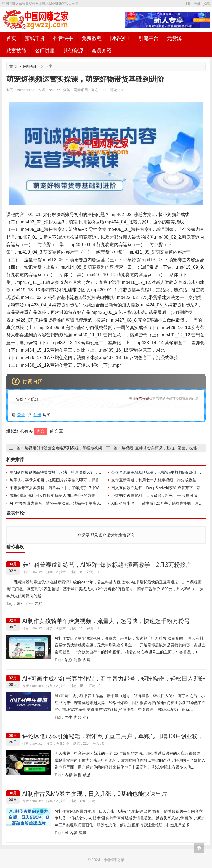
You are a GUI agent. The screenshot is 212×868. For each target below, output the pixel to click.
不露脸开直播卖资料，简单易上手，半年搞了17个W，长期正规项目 (68, 488)
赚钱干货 (35, 38)
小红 (87, 717)
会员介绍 (102, 50)
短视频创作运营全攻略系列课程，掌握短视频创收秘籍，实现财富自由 (84, 448)
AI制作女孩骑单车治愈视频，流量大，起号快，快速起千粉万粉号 (106, 621)
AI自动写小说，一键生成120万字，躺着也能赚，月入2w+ (161, 503)
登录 (197, 4)
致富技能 (16, 50)
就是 (87, 775)
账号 (20, 603)
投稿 (206, 4)
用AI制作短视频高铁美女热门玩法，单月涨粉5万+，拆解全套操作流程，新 (74, 472)
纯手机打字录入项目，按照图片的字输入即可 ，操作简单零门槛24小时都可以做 (78, 480)
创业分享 (63, 743)
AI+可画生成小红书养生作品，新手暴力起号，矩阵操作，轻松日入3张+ (114, 678)
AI (66, 833)
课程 (78, 775)
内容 (41, 431)
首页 (11, 38)
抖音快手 (63, 38)
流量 (83, 833)
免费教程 (92, 38)
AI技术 (61, 572)
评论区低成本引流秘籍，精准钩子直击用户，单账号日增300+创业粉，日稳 (113, 739)
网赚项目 (31, 66)
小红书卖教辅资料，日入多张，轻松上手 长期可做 (154, 495)
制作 (78, 660)
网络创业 (120, 38)
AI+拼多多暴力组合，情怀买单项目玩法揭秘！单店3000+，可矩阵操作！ (72, 503)
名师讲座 (45, 50)
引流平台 (149, 38)
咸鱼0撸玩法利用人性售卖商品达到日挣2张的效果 (52, 495)
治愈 (68, 660)
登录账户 (98, 535)
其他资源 (73, 50)
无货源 (174, 38)
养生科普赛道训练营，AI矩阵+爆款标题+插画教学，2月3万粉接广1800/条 (107, 568)
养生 (29, 603)
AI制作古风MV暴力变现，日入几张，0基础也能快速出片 (95, 794)
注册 (188, 4)
